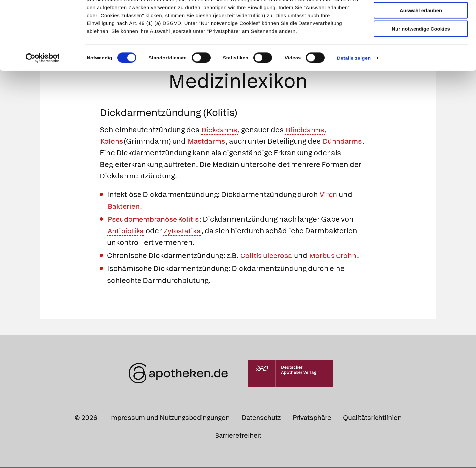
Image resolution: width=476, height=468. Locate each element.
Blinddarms (308, 130)
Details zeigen (354, 82)
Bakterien (124, 207)
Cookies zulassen (421, 16)
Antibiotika (126, 232)
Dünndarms (347, 142)
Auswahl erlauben (421, 35)
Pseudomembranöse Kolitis (156, 220)
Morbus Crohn (336, 256)
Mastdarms (209, 142)
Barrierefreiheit (238, 436)
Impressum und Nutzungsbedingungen (169, 418)
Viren (329, 195)
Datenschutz (261, 418)
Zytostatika (184, 232)
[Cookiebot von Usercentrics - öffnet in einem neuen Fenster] (43, 83)
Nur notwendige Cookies (421, 53)
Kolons (112, 142)
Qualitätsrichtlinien (372, 418)
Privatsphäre (312, 418)
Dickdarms (220, 130)
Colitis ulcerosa (267, 256)
